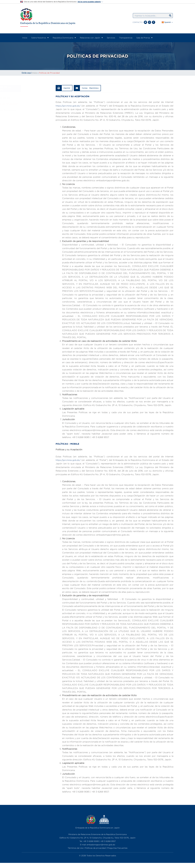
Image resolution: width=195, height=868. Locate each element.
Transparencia (126, 38)
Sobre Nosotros (40, 38)
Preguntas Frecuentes (34, 110)
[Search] (170, 16)
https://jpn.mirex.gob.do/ (69, 106)
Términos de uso (31, 98)
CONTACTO (137, 22)
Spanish (166, 22)
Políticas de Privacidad (34, 104)
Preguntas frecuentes (117, 848)
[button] (64, 88)
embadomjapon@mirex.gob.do (101, 845)
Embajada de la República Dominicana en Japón (48, 23)
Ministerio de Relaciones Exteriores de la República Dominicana (97, 834)
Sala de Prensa (144, 38)
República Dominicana (64, 38)
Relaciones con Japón (91, 38)
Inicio (25, 38)
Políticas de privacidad (95, 848)
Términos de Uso (76, 848)
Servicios (111, 38)
